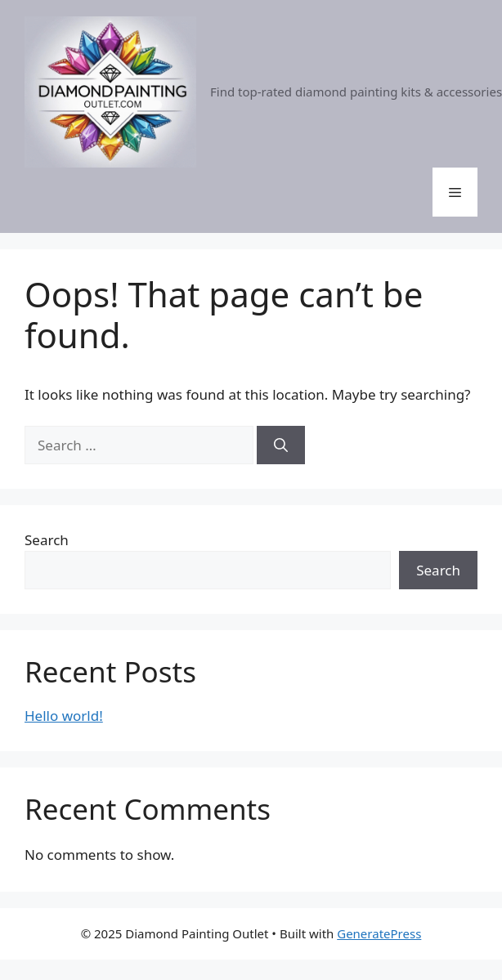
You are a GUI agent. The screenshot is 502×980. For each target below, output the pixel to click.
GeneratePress (379, 933)
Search (47, 540)
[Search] (281, 445)
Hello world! (64, 716)
